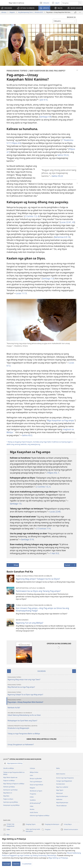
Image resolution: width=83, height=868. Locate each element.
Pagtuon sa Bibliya (9, 780)
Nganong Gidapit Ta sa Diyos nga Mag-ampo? (42, 693)
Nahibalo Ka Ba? (14, 708)
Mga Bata (6, 796)
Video (32, 806)
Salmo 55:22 (63, 155)
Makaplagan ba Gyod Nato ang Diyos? (22, 721)
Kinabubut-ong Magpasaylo (42, 727)
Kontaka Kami (61, 784)
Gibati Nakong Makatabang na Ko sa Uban (42, 714)
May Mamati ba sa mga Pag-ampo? (42, 686)
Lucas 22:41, (66, 222)
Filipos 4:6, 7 (53, 473)
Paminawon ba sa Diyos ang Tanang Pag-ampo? (38, 591)
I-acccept (6, 864)
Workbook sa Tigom (36, 791)
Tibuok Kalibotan (61, 806)
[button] (26, 8)
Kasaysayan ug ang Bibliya (11, 805)
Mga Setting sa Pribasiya (58, 858)
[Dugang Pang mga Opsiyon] (80, 12)
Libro (31, 775)
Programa (33, 794)
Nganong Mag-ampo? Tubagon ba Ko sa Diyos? (38, 579)
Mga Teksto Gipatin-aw (10, 777)
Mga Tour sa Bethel (62, 787)
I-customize (27, 864)
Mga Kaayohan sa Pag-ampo (61, 420)
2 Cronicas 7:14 (43, 528)
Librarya (4, 12)
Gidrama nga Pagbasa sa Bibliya (40, 815)
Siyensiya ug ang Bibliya (11, 802)
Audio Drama (34, 812)
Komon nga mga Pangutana (65, 778)
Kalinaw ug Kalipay (9, 787)
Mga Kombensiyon (62, 796)
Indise (32, 797)
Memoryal (59, 793)
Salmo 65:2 (27, 435)
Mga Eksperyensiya (62, 802)
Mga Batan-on (8, 793)
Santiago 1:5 (48, 278)
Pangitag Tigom (29, 824)
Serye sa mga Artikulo (36, 785)
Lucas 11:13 (21, 293)
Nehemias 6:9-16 (62, 237)
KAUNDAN (42, 671)
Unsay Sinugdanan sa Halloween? (21, 744)
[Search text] (70, 3)
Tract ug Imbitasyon (36, 782)
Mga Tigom (60, 790)
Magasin (12, 12)
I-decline (16, 864)
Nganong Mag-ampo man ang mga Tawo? (42, 678)
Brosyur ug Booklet (36, 778)
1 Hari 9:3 (54, 553)
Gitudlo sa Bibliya (9, 768)
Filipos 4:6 (16, 143)
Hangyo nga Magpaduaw (64, 781)
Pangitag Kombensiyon (50, 824)
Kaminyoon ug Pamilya (10, 790)
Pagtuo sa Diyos (8, 799)
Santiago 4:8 (45, 117)
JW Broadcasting (35, 803)
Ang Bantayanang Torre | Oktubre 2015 (30, 12)
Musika (32, 809)
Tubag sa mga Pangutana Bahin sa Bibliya (24, 734)
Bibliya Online (34, 772)
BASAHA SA (71, 17)
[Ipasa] (75, 12)
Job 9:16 (44, 100)
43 (73, 222)
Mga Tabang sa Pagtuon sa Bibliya (14, 784)
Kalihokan (59, 799)
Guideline (33, 800)
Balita (58, 768)
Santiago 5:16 (27, 539)
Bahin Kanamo (61, 774)
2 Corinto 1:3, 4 (32, 216)
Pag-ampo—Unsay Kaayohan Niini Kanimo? (42, 701)
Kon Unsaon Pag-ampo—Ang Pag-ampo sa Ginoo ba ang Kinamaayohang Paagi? (42, 609)
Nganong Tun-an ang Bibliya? (30, 623)
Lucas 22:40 (55, 512)
